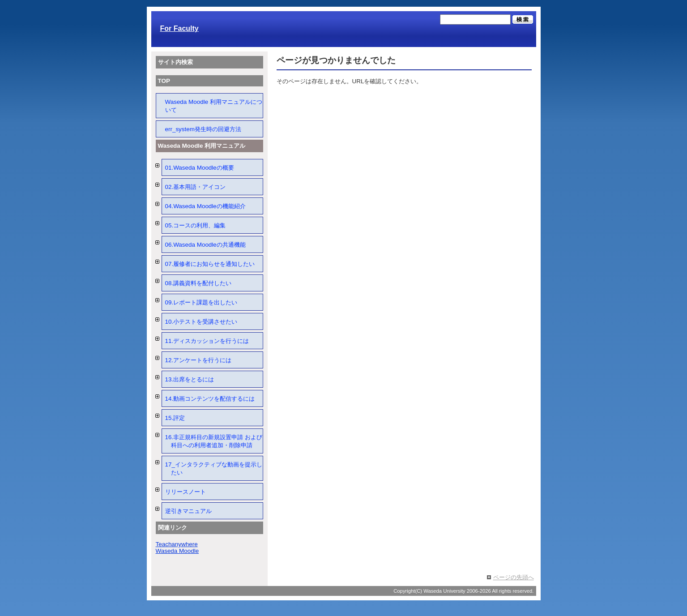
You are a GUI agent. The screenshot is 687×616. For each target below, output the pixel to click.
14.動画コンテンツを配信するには (210, 399)
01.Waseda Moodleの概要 (200, 168)
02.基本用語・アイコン (196, 187)
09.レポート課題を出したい (201, 302)
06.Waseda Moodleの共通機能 (205, 245)
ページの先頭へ (514, 577)
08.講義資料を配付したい (198, 283)
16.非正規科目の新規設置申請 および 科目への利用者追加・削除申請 (214, 441)
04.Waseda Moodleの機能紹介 (205, 206)
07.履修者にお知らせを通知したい (210, 264)
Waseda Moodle (177, 551)
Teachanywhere (177, 544)
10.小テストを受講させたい (201, 322)
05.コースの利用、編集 (196, 225)
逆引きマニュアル (188, 511)
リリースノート (186, 492)
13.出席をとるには (190, 379)
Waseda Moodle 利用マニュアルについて (214, 106)
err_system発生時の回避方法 (203, 129)
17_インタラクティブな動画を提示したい (214, 468)
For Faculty (179, 28)
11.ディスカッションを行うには (207, 341)
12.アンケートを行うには (198, 360)
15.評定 (175, 418)
